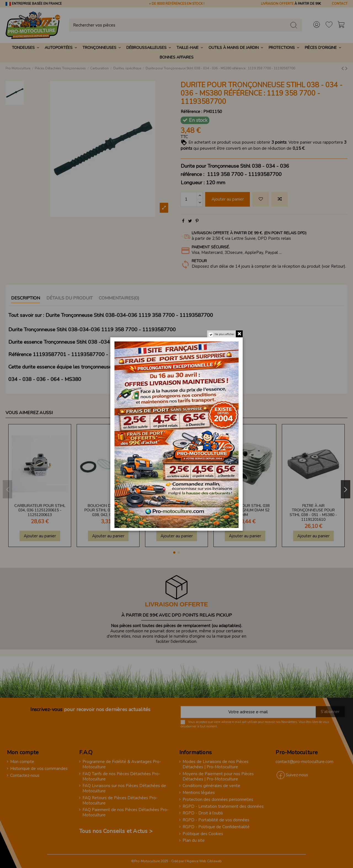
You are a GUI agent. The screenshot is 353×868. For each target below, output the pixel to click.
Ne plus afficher (224, 335)
